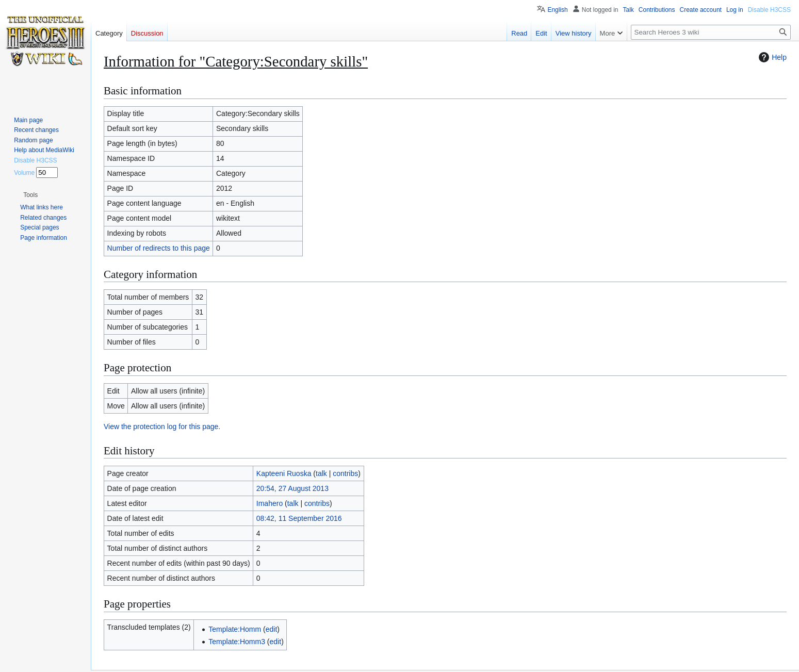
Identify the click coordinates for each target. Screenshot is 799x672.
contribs (345, 473)
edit (272, 629)
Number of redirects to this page (159, 248)
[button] (30, 195)
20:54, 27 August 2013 (292, 488)
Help (771, 57)
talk (321, 473)
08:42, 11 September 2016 (299, 518)
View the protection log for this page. (162, 427)
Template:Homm (235, 629)
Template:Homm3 (237, 642)
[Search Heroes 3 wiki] (711, 32)
